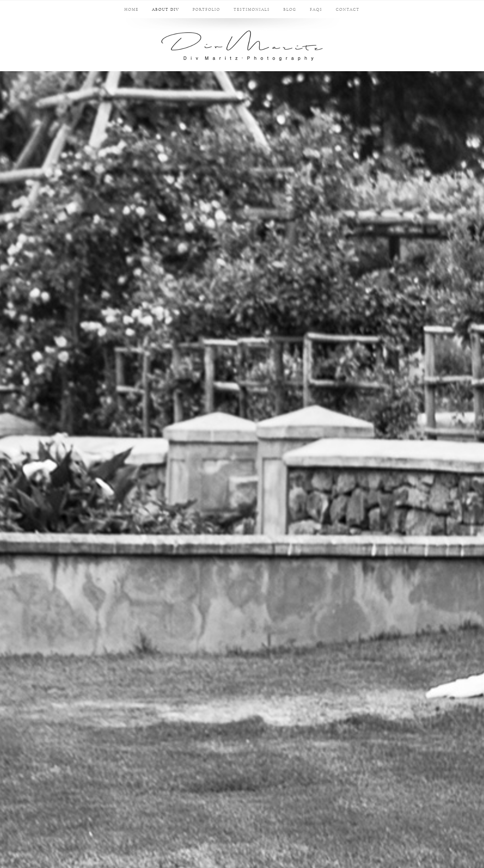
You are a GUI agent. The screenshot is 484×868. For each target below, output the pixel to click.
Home (131, 10)
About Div (166, 10)
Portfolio (206, 10)
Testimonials (252, 10)
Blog (290, 10)
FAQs (316, 10)
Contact (348, 10)
